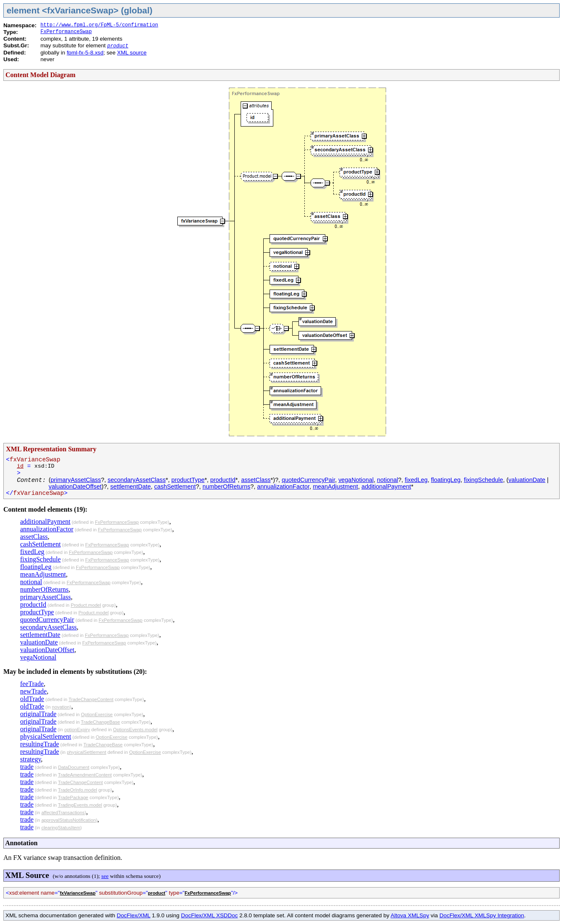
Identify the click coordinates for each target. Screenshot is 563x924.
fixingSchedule (483, 480)
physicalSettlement (46, 736)
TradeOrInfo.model (77, 790)
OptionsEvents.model (135, 730)
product (118, 46)
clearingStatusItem (61, 828)
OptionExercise (97, 714)
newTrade (33, 691)
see (105, 876)
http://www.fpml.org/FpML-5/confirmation (99, 25)
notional (387, 480)
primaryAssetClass (76, 480)
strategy (31, 759)
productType (188, 480)
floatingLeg (446, 480)
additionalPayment (386, 487)
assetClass (256, 480)
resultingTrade (40, 744)
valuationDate (527, 480)
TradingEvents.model (80, 805)
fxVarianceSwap (78, 893)
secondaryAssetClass (137, 480)
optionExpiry (77, 730)
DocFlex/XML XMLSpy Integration (482, 915)
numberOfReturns (226, 487)
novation (61, 707)
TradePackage (73, 797)
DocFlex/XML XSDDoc (209, 915)
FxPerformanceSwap (66, 32)
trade (27, 767)
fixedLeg (416, 480)
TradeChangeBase (101, 722)
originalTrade (38, 714)
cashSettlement (175, 487)
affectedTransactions (63, 813)
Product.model (86, 605)
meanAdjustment (335, 487)
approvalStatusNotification (69, 820)
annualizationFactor (283, 487)
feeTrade (32, 684)
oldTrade (32, 699)
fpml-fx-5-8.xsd (85, 53)
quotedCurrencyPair (308, 480)
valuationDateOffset (75, 487)
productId (223, 480)
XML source (132, 53)
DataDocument (74, 767)
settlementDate (131, 487)
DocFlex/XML (133, 915)
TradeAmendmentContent (85, 775)
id (20, 466)
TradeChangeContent (91, 699)
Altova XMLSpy (410, 915)
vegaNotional (356, 480)
